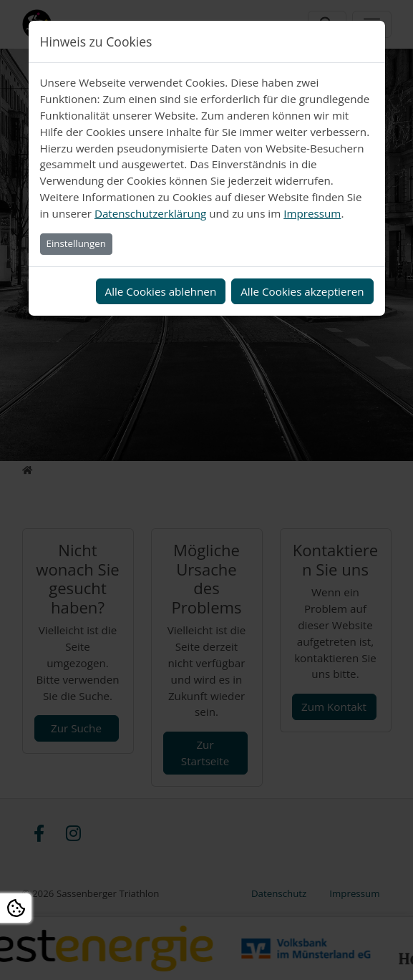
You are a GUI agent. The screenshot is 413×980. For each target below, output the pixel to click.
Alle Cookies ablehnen (161, 291)
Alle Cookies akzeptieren (302, 291)
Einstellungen (76, 243)
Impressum (312, 213)
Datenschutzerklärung (150, 213)
